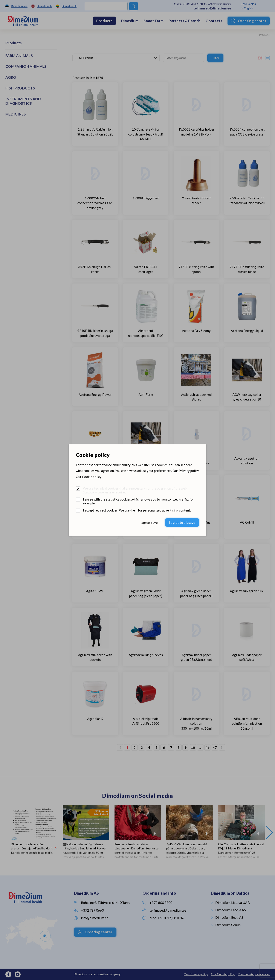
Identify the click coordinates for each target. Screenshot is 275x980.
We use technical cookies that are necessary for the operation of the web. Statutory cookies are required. (135, 490)
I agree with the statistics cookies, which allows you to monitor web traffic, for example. (138, 501)
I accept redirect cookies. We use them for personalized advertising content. (137, 510)
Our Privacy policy (186, 471)
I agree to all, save (182, 522)
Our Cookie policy (89, 477)
